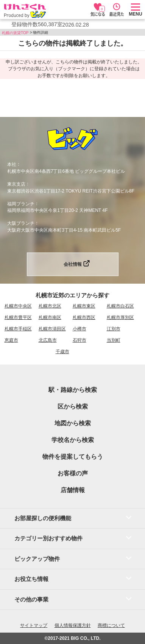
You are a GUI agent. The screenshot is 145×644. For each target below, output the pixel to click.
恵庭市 (11, 340)
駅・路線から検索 (73, 390)
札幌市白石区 (120, 306)
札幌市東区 (84, 306)
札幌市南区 (50, 317)
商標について (111, 625)
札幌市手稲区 (18, 329)
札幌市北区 (50, 306)
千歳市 (62, 352)
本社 (12, 164)
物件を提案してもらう (73, 457)
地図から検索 (73, 423)
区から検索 (73, 406)
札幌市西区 (84, 317)
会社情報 (73, 264)
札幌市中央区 (18, 306)
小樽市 (80, 329)
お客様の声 (73, 473)
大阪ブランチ (21, 223)
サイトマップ (34, 625)
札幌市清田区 (52, 329)
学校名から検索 (73, 440)
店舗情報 (73, 490)
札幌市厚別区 (120, 317)
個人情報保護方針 (73, 625)
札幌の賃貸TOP (15, 33)
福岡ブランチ (21, 204)
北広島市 (48, 340)
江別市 (114, 329)
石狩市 (80, 340)
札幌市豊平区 (18, 317)
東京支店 (16, 184)
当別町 (114, 340)
